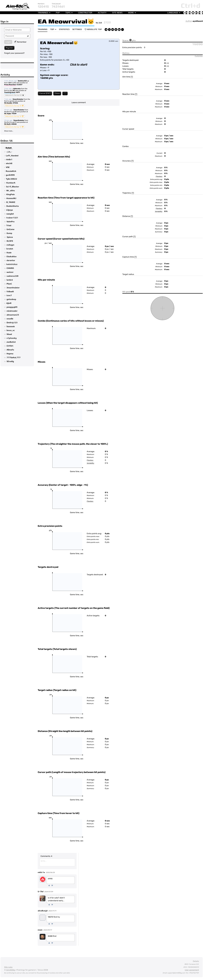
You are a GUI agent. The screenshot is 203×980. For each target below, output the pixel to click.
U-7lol (41, 892)
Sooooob (11, 327)
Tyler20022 (11, 179)
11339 (14, 114)
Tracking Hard (10, 93)
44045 (14, 124)
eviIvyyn (10, 245)
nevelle (10, 319)
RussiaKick (11, 171)
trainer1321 (12, 218)
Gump (9, 233)
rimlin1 (9, 160)
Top (52, 29)
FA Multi (7, 124)
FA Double (8, 103)
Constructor (85, 13)
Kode (9, 253)
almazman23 (13, 315)
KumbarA (11, 183)
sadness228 (12, 276)
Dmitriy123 (22, 81)
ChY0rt (10, 346)
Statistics (64, 29)
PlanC (9, 284)
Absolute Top (93, 29)
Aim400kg (11, 970)
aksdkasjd (43, 911)
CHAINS (10, 268)
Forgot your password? (14, 53)
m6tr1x (41, 872)
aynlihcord (198, 21)
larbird (10, 280)
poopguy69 (12, 307)
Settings (77, 29)
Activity (102, 13)
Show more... (9, 131)
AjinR (9, 303)
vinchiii (9, 163)
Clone (57, 93)
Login (8, 42)
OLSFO (10, 241)
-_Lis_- (9, 152)
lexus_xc (11, 330)
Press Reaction (10, 85)
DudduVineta (13, 206)
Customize (199, 56)
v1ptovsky (17, 89)
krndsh (10, 249)
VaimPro (11, 222)
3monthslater (18, 99)
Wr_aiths (11, 191)
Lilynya (10, 210)
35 (14, 90)
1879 (18, 92)
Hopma (10, 354)
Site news (117, 13)
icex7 (9, 295)
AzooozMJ (11, 198)
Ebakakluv (12, 257)
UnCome (11, 229)
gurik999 (10, 175)
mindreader (12, 311)
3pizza (10, 237)
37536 (15, 103)
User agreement (192, 970)
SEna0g (10, 361)
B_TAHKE (11, 202)
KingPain (11, 194)
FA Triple (8, 114)
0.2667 (20, 85)
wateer (10, 272)
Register (9, 48)
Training (43, 29)
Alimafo (10, 350)
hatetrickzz (12, 264)
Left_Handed (12, 156)
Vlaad (9, 334)
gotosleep (11, 299)
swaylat (10, 214)
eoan (40, 930)
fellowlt (10, 292)
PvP (58, 13)
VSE (8, 167)
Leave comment (79, 102)
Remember (20, 42)
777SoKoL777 (14, 358)
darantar (11, 260)
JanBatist (11, 342)
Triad (9, 226)
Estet (9, 148)
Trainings (43, 13)
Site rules (8, 967)
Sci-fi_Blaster (13, 187)
